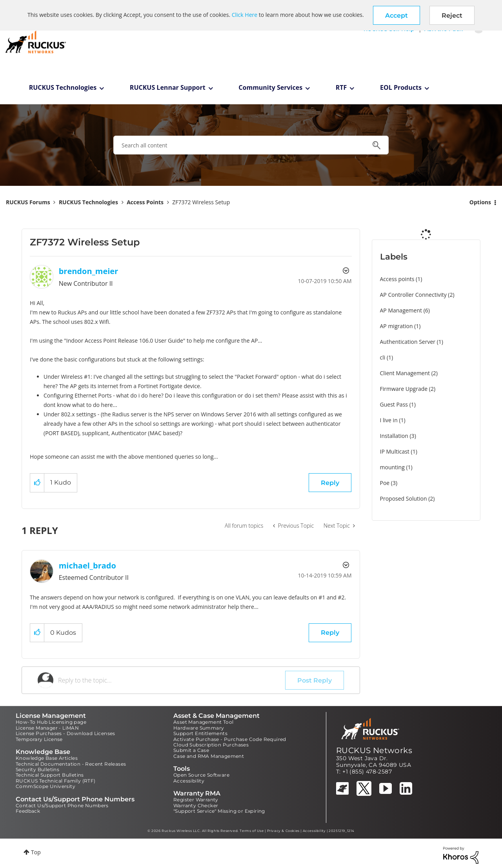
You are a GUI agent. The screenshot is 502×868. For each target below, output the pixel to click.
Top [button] (36, 852)
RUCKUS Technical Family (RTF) (56, 781)
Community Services (270, 87)
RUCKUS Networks (374, 750)
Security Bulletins (37, 769)
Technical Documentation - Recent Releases (71, 764)
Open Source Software (201, 775)
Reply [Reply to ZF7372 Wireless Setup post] (330, 483)
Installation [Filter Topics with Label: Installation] (394, 436)
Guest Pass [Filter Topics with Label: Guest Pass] (394, 404)
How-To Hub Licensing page (51, 722)
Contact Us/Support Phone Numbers (62, 805)
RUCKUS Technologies (63, 87)
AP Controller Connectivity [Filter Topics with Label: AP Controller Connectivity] (413, 295)
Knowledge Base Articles (47, 758)
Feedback (28, 811)
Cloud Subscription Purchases (211, 745)
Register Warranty (196, 800)
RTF (341, 87)
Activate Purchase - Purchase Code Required (230, 739)
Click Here (245, 15)
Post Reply (315, 680)
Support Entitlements (200, 733)
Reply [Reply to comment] (330, 633)
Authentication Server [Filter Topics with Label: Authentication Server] (408, 342)
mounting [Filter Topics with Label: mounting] (392, 467)
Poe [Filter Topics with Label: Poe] (385, 483)
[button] (397, 15)
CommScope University (45, 786)
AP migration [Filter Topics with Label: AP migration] (397, 326)
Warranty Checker (196, 805)
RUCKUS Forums (28, 202)
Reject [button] (452, 15)
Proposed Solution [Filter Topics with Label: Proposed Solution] (404, 498)
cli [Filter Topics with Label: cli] (383, 357)
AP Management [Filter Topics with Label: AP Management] (401, 310)
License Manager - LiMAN (47, 728)
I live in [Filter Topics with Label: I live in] (389, 420)
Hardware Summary (199, 728)
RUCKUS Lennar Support (168, 87)
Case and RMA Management (209, 756)
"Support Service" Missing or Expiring (219, 811)
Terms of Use (252, 831)
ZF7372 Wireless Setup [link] (201, 202)
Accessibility (189, 781)
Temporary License (39, 739)
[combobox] (251, 145)
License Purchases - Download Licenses (65, 733)
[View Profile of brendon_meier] (89, 271)
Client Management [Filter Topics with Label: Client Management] (405, 373)
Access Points (145, 202)
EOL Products (401, 87)
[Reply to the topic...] (172, 680)
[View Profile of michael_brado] (87, 566)
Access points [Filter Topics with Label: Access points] (397, 279)
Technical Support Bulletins (50, 775)
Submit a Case (191, 750)
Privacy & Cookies (283, 831)
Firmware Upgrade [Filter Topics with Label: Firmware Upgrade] (404, 389)
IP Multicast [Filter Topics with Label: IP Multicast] (395, 451)
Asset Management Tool (203, 722)
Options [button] (480, 202)
